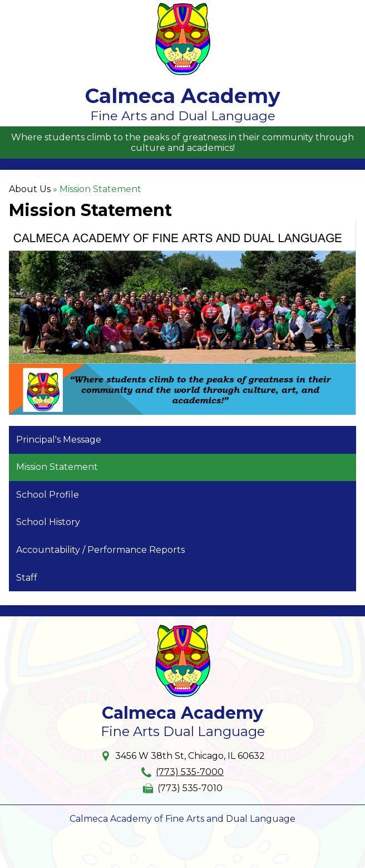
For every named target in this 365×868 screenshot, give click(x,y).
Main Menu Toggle (346, 9)
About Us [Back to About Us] (30, 189)
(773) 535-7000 (190, 772)
